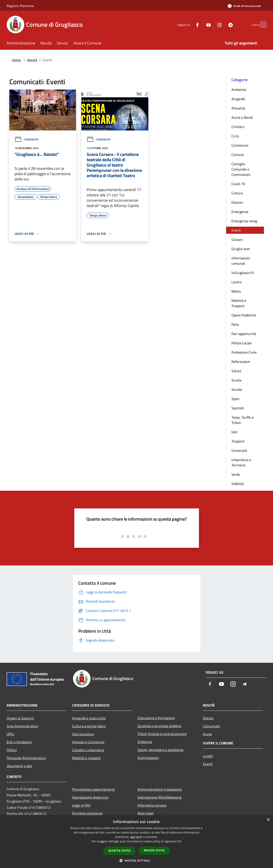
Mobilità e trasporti (86, 758)
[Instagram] (211, 24)
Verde (236, 474)
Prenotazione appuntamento (94, 789)
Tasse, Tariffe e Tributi (242, 420)
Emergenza (240, 212)
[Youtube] (200, 24)
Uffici (10, 734)
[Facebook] (189, 24)
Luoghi (208, 756)
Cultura (237, 193)
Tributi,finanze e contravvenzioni (162, 734)
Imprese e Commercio (88, 742)
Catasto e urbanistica (88, 750)
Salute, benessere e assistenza (160, 750)
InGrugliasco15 (243, 273)
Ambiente (239, 90)
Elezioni (237, 202)
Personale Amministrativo (26, 758)
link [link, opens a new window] (179, 841)
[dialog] (136, 842)
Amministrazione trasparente (160, 789)
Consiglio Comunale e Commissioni (241, 169)
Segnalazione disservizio (90, 797)
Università (239, 450)
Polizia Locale (241, 343)
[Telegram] (222, 24)
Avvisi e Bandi (242, 117)
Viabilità (238, 484)
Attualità (238, 108)
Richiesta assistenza (87, 813)
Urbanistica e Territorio (241, 462)
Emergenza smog (244, 221)
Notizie (208, 718)
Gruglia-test (241, 249)
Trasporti (238, 441)
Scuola (236, 380)
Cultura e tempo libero (89, 726)
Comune (238, 155)
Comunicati (27, 139)
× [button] (268, 820)
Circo (235, 136)
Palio (235, 324)
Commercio (240, 145)
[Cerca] (261, 25)
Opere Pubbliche (244, 315)
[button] (137, 860)
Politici (12, 750)
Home (16, 60)
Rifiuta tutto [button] (154, 850)
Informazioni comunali (241, 261)
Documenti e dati (19, 766)
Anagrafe (238, 99)
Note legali (146, 813)
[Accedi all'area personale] (244, 6)
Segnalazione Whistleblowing (159, 797)
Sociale (237, 389)
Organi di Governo (20, 718)
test (234, 432)
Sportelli (238, 408)
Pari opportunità (244, 334)
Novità (32, 60)
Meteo (236, 291)
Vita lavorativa (83, 734)
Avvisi (207, 734)
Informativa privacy (152, 805)
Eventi (236, 230)
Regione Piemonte (20, 6)
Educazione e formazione (156, 718)
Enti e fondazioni (19, 742)
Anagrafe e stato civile (89, 718)
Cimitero (238, 127)
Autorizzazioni (148, 758)
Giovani (237, 240)
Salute (236, 371)
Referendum (241, 362)
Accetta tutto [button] (119, 851)
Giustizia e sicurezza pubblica (159, 726)
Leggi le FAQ (81, 805)
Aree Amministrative (22, 726)
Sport (236, 399)
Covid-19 (238, 184)
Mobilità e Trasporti (239, 303)
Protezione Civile (244, 352)
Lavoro (237, 282)
